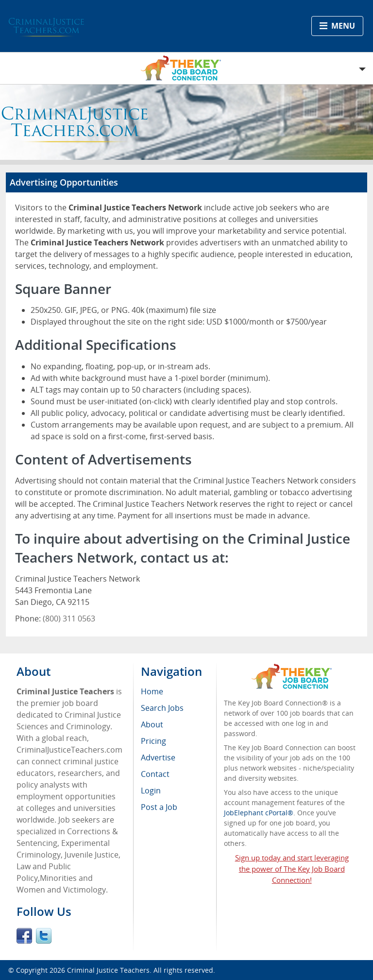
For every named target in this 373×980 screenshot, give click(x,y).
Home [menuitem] (152, 691)
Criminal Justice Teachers (108, 970)
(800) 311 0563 (69, 619)
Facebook (24, 936)
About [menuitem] (152, 724)
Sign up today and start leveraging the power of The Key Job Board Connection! (292, 869)
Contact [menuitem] (155, 774)
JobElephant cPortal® (259, 813)
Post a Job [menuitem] (159, 807)
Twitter (44, 936)
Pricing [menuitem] (153, 741)
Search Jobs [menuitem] (162, 708)
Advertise (158, 757)
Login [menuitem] (151, 791)
